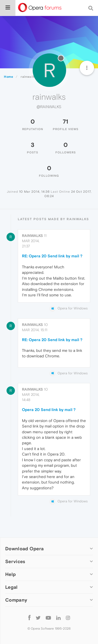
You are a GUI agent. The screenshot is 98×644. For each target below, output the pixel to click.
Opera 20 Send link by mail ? (49, 410)
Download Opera (24, 549)
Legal (11, 587)
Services (15, 561)
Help (10, 574)
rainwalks (32, 236)
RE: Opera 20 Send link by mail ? (52, 256)
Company (16, 600)
